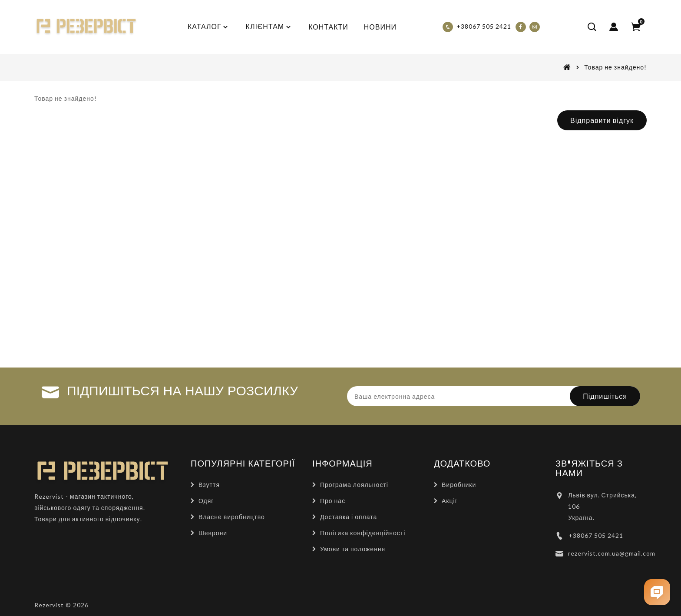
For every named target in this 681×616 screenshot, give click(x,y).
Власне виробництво (232, 517)
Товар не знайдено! (615, 67)
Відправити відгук (602, 120)
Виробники (459, 485)
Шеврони (213, 533)
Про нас (333, 501)
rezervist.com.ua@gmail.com (612, 553)
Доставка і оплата (349, 517)
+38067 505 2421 (596, 535)
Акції (449, 501)
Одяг (206, 501)
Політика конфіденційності (363, 533)
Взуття (209, 485)
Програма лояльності (354, 485)
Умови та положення (353, 549)
